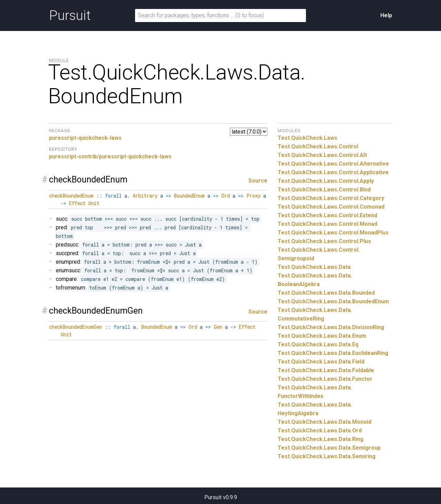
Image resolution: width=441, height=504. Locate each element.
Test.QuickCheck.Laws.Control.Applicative (333, 172)
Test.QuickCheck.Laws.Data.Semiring (327, 456)
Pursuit (70, 15)
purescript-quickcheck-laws (85, 138)
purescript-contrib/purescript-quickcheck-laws (110, 156)
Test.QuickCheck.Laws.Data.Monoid (325, 422)
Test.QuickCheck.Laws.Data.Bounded (326, 293)
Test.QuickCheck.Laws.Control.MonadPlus (333, 233)
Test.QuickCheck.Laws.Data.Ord (320, 430)
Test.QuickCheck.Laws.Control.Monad (327, 224)
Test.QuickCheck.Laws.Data (314, 267)
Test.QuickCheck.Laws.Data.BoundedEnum (333, 301)
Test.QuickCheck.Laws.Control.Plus (324, 241)
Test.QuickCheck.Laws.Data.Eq (318, 344)
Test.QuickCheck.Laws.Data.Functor (325, 379)
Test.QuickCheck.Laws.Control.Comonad (331, 207)
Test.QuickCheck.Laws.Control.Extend (327, 215)
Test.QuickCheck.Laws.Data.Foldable (326, 370)
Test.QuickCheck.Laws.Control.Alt (322, 155)
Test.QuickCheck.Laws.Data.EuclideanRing (333, 353)
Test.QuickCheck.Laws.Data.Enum (322, 336)
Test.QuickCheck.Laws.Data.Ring (321, 439)
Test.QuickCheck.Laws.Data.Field (321, 362)
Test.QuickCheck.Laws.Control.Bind (324, 190)
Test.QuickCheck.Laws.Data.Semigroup (329, 448)
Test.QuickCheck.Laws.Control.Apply (326, 181)
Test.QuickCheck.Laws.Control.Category (331, 198)
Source (258, 181)
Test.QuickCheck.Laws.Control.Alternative (333, 164)
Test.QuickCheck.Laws (307, 138)
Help (386, 15)
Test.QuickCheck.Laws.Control (318, 146)
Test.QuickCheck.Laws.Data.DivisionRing (331, 327)
